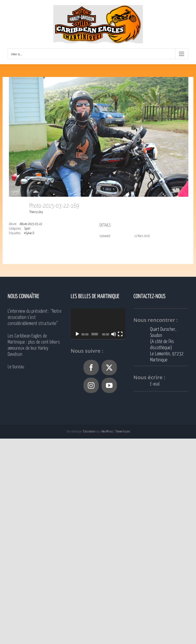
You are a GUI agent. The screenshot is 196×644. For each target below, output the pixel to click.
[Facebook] (91, 367)
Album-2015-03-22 (31, 224)
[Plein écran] (120, 334)
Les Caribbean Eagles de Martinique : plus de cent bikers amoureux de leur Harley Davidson (34, 345)
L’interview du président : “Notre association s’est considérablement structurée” (35, 317)
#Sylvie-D (29, 233)
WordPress (107, 432)
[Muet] (114, 334)
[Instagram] (91, 385)
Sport (27, 229)
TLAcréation (89, 432)
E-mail (155, 384)
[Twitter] (109, 367)
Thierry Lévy (36, 212)
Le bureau (16, 367)
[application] (98, 324)
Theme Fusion (123, 432)
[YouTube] (109, 385)
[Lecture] (77, 334)
